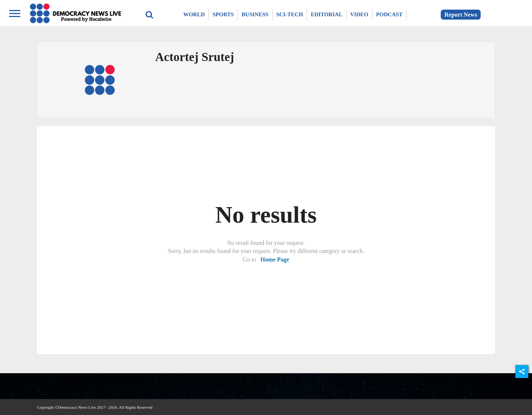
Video (359, 14)
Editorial (327, 14)
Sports (223, 14)
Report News (461, 15)
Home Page (275, 259)
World (194, 14)
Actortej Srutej (195, 57)
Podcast (389, 14)
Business (255, 14)
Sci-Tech (290, 14)
